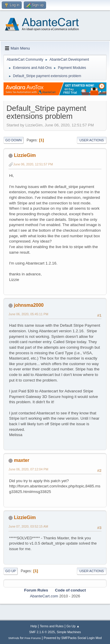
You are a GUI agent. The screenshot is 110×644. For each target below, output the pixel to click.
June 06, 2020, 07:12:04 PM (28, 469)
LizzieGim (25, 155)
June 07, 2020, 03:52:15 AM (28, 526)
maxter (21, 460)
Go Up (11, 571)
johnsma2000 (29, 305)
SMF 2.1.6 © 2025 (42, 632)
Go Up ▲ (73, 626)
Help (34, 626)
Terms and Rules (52, 626)
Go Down (13, 140)
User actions (92, 140)
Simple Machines (69, 632)
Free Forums (33, 638)
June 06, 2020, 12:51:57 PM (33, 164)
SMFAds (14, 638)
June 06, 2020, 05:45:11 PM (28, 314)
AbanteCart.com (44, 596)
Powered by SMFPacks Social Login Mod (73, 638)
